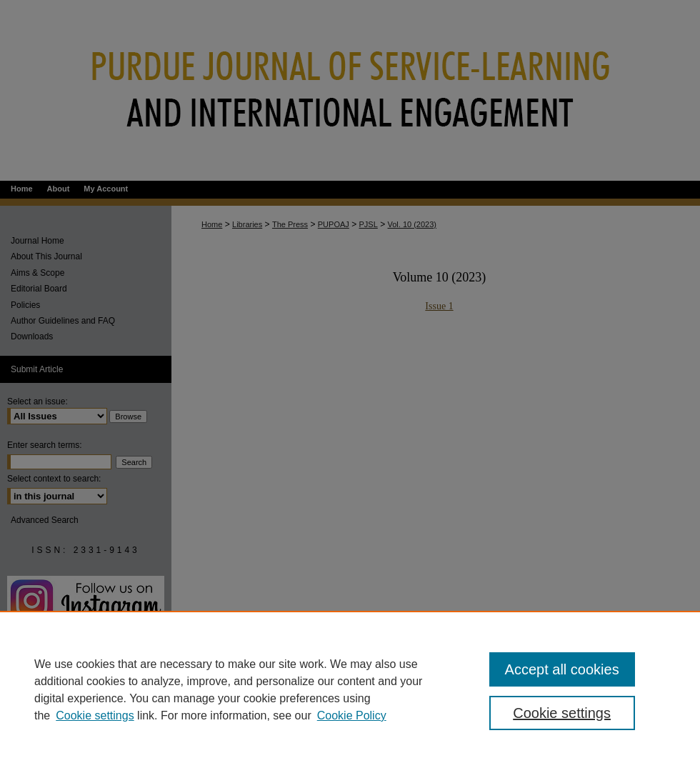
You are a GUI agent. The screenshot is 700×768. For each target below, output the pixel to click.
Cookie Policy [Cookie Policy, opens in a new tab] (352, 715)
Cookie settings (95, 715)
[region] (350, 689)
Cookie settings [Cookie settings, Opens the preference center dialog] (562, 713)
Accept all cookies (562, 669)
